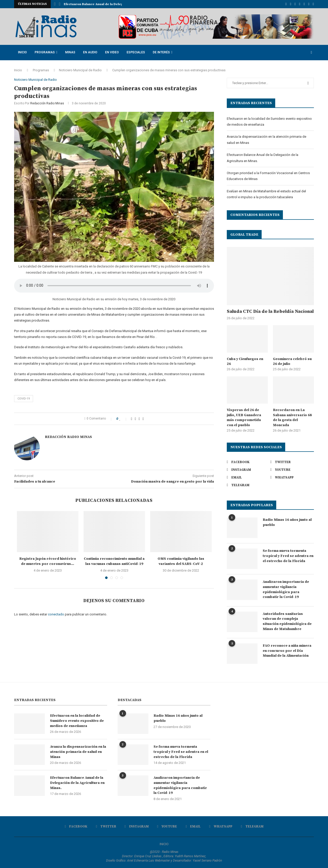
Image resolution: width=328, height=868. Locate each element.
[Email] (304, 4)
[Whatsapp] (309, 4)
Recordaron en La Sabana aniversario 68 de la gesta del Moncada (292, 418)
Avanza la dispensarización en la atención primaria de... (108, 4)
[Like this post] (124, 419)
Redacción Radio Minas (47, 103)
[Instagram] (295, 4)
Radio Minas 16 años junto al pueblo (287, 522)
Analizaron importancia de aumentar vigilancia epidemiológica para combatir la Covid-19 (286, 589)
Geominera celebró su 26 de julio (292, 362)
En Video (112, 52)
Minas (70, 52)
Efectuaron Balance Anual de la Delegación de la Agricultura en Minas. (77, 783)
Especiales (136, 52)
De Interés (161, 52)
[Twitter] (291, 4)
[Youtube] (300, 4)
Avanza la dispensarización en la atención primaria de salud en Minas (78, 752)
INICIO (164, 844)
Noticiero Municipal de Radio (80, 70)
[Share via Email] (143, 419)
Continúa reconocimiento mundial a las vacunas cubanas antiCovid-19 (114, 561)
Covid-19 (24, 399)
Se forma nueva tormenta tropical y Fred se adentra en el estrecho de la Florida (288, 556)
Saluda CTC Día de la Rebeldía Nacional (270, 311)
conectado (56, 614)
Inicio (22, 52)
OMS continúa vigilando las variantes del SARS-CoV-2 (181, 561)
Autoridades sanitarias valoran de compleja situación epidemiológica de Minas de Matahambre (287, 621)
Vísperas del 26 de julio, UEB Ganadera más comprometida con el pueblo (244, 418)
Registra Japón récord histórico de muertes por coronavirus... (48, 561)
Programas (45, 52)
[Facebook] (286, 4)
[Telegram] (313, 4)
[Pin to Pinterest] (139, 419)
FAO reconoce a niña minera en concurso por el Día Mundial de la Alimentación (287, 651)
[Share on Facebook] (132, 419)
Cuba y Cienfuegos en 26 (245, 362)
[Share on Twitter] (135, 419)
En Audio (90, 52)
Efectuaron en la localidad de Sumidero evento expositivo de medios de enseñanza (77, 721)
